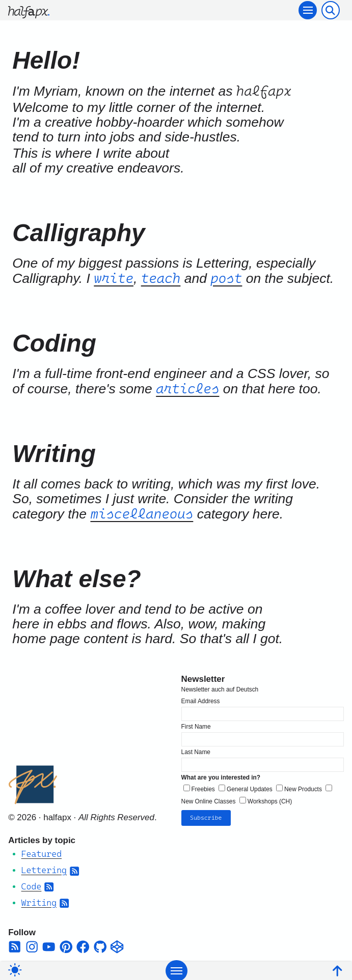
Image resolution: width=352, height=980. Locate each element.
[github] (100, 945)
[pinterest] (66, 945)
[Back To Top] (337, 970)
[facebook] (83, 945)
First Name (196, 724)
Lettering (44, 868)
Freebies (203, 787)
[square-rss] (15, 945)
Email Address (201, 699)
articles (187, 388)
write (114, 278)
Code (32, 884)
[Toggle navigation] (308, 10)
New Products (303, 787)
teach (161, 278)
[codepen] (117, 945)
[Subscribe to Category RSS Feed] (74, 868)
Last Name (196, 750)
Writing (39, 901)
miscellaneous (142, 514)
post (226, 278)
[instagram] (32, 945)
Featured (42, 852)
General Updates (250, 787)
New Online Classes (209, 799)
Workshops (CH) (270, 799)
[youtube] (49, 945)
